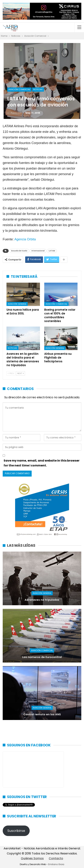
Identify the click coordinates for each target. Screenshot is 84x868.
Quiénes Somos (32, 858)
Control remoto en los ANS (42, 714)
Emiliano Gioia (56, 864)
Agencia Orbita (25, 239)
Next (21, 373)
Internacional (38, 251)
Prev (11, 373)
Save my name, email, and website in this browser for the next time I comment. (42, 463)
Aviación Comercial (19, 89)
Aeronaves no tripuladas (42, 600)
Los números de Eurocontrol (42, 657)
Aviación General (17, 304)
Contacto (56, 858)
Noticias (38, 89)
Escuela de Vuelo (19, 251)
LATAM (52, 251)
